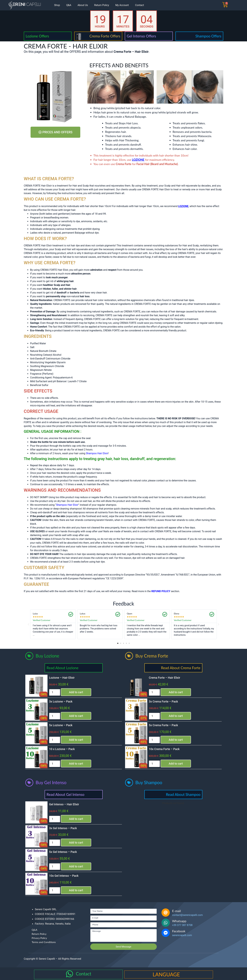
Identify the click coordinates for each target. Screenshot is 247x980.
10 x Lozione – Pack (62, 749)
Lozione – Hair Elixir (62, 678)
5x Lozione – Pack (61, 725)
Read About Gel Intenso (65, 794)
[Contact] (70, 974)
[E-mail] (166, 913)
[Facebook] (166, 933)
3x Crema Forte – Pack (163, 701)
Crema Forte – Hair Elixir (165, 678)
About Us (83, 5)
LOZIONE (138, 160)
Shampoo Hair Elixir (67, 505)
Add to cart (76, 692)
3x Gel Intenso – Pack (63, 828)
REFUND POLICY (161, 591)
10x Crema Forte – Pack (164, 749)
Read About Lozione (62, 668)
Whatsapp (179, 921)
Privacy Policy (39, 938)
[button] (28, 624)
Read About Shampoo (183, 794)
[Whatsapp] (166, 923)
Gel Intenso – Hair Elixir (64, 804)
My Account (122, 5)
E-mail (176, 911)
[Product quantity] (55, 692)
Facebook (179, 931)
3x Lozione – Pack (61, 701)
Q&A (69, 5)
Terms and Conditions (44, 942)
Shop (57, 5)
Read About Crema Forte (181, 668)
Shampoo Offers (208, 36)
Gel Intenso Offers (141, 36)
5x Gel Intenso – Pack (63, 852)
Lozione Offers (37, 36)
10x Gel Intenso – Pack (64, 876)
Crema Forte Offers (105, 36)
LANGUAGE (166, 974)
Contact (139, 5)
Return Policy (102, 5)
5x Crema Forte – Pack (163, 725)
